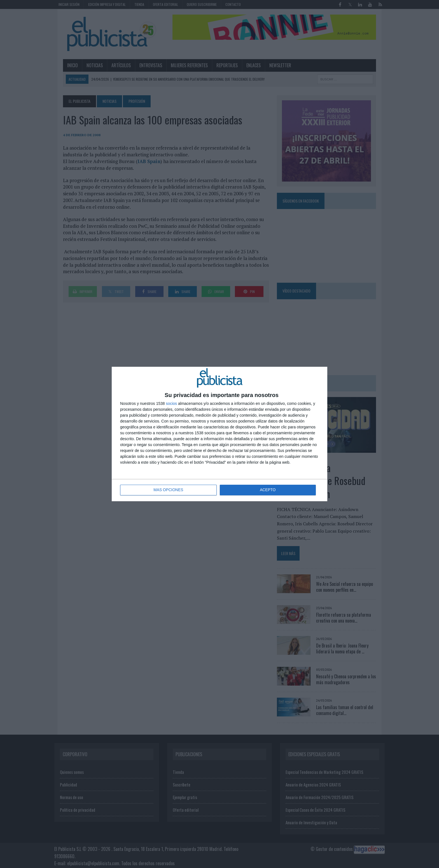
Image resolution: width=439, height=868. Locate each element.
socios (171, 403)
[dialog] (219, 434)
